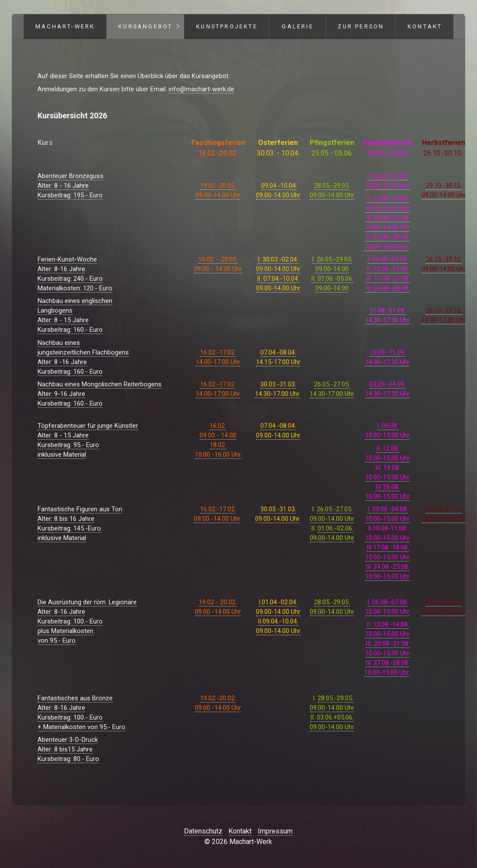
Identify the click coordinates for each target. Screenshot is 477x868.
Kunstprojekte (227, 26)
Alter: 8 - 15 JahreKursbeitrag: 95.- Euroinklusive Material (68, 445)
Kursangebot (145, 26)
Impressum (275, 831)
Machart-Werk (65, 26)
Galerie (297, 26)
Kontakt (425, 26)
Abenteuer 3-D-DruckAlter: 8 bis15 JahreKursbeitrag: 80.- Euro (68, 749)
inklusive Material (62, 538)
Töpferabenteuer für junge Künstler (88, 426)
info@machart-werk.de (201, 89)
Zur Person (361, 26)
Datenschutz (203, 831)
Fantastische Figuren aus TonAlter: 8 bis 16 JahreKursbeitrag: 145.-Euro (80, 519)
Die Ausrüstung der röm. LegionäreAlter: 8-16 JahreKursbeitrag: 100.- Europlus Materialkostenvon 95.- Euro (87, 621)
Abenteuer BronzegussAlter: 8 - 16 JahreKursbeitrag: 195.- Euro (71, 186)
